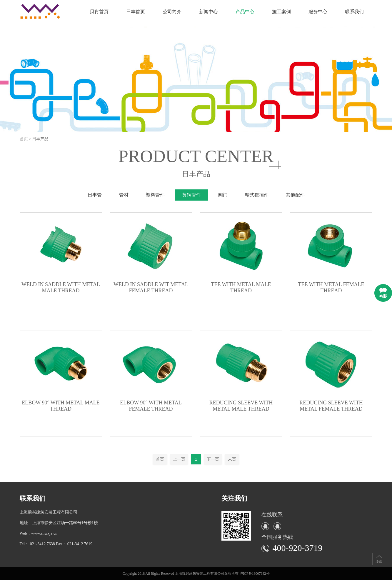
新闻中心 (208, 12)
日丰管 (95, 195)
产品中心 (245, 12)
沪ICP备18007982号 (255, 574)
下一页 (213, 459)
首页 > (26, 139)
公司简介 (172, 12)
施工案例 (281, 12)
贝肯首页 (99, 12)
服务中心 (318, 12)
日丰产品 (40, 139)
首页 (160, 459)
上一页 (179, 459)
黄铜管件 (191, 195)
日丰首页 (136, 12)
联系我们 (354, 12)
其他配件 (295, 195)
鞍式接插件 (257, 195)
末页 (232, 459)
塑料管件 (155, 195)
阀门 (223, 195)
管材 (124, 195)
